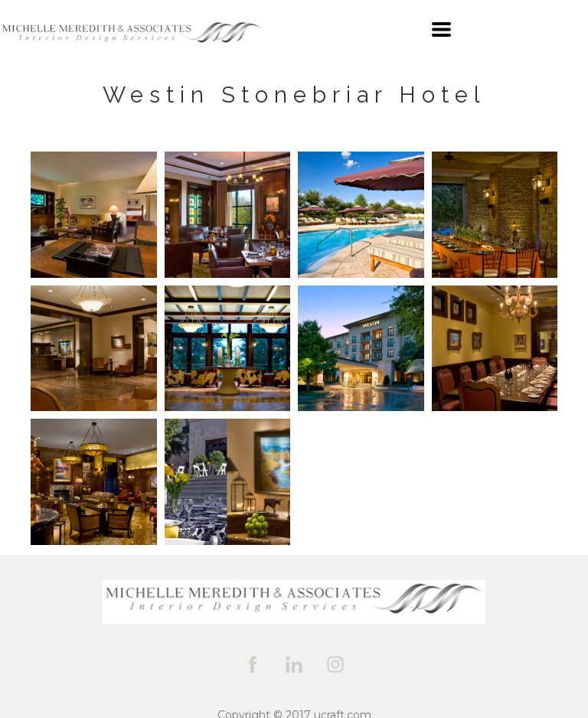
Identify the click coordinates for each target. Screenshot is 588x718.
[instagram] (335, 664)
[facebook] (253, 664)
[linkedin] (294, 664)
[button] (441, 29)
